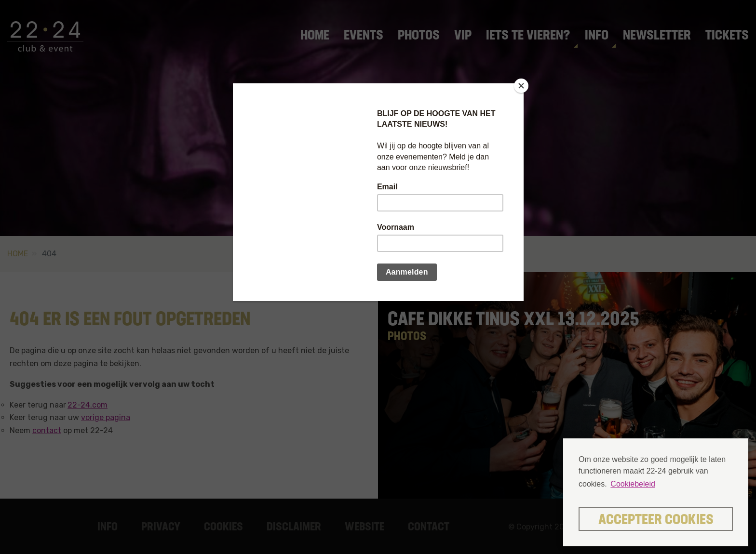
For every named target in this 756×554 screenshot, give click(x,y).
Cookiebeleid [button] (633, 484)
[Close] (521, 86)
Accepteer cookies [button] (656, 521)
